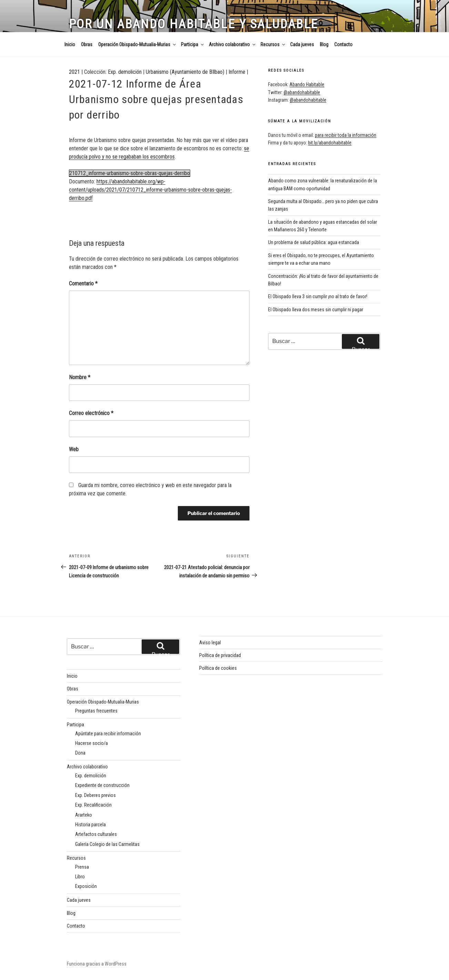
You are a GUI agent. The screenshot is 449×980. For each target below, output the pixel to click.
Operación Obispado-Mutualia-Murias (137, 44)
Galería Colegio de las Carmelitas (107, 844)
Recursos (273, 44)
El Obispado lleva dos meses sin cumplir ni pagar (316, 310)
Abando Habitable (307, 84)
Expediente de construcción (102, 785)
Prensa (82, 867)
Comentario (83, 284)
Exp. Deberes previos (95, 795)
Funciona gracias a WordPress (97, 964)
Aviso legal (210, 643)
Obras (87, 44)
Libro (80, 877)
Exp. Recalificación (93, 805)
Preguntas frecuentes (96, 711)
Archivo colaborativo (233, 44)
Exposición (86, 886)
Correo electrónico (91, 413)
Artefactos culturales (96, 834)
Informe (237, 72)
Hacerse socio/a (91, 743)
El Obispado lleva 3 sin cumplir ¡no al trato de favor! (318, 296)
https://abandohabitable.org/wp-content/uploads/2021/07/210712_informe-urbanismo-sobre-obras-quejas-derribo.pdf (150, 190)
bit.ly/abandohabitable (330, 143)
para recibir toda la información (346, 135)
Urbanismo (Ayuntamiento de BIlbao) (185, 72)
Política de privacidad (220, 655)
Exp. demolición (125, 72)
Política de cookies (218, 668)
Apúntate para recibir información (108, 734)
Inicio (70, 44)
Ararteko (84, 815)
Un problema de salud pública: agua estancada (314, 242)
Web (74, 449)
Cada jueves (302, 44)
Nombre (80, 377)
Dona (80, 753)
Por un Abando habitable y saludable (194, 24)
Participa (193, 44)
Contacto (343, 44)
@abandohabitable (302, 92)
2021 (74, 72)
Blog (324, 44)
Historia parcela (90, 825)
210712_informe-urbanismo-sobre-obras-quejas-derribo (130, 173)
